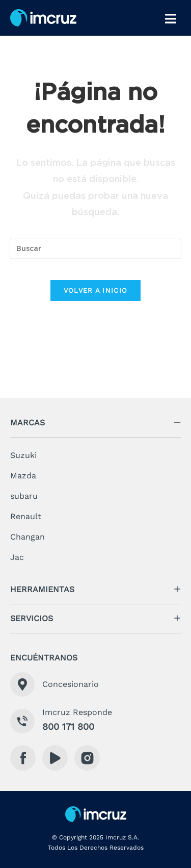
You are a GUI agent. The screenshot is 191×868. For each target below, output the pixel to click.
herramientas (42, 589)
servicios (32, 618)
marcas (28, 423)
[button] (95, 423)
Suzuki (23, 455)
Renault (26, 516)
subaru (24, 496)
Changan (28, 537)
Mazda (23, 476)
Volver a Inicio (96, 290)
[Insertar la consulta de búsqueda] (96, 249)
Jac (17, 557)
